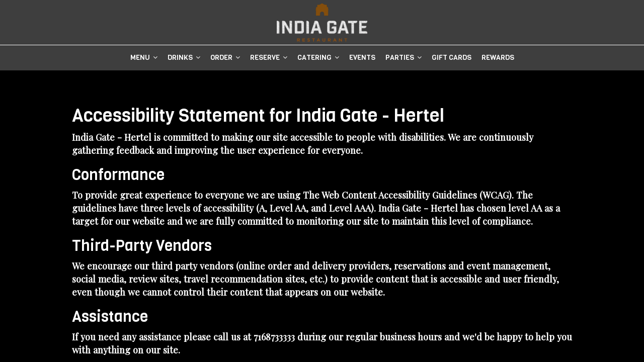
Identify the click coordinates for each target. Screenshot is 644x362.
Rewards (498, 58)
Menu (144, 58)
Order (225, 58)
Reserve (269, 58)
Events (362, 58)
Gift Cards (452, 58)
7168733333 (274, 337)
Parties (404, 58)
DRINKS (184, 58)
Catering (318, 58)
